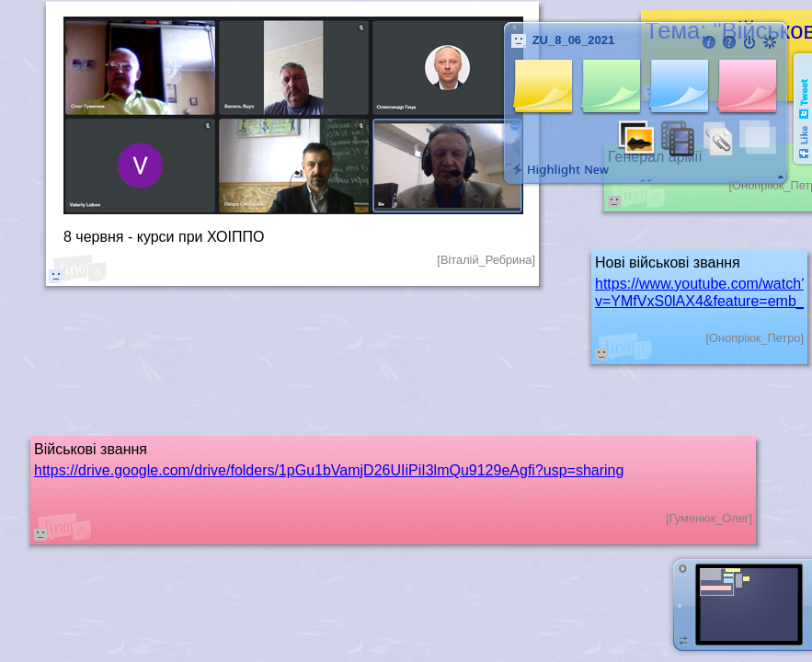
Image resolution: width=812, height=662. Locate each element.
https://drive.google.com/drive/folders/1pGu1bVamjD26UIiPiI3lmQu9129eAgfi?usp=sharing (329, 470)
